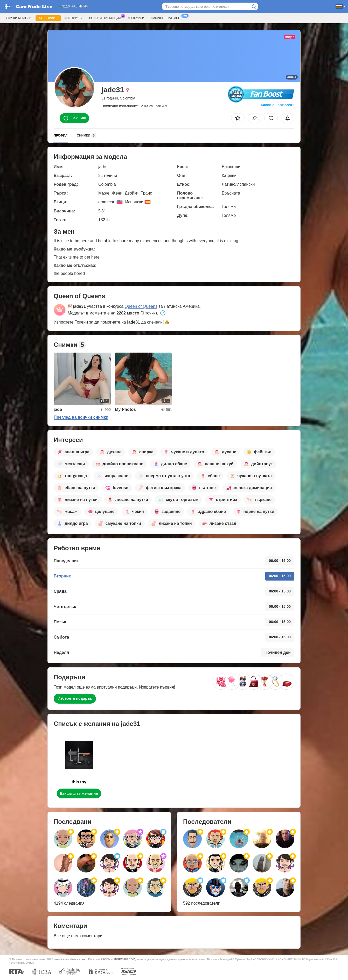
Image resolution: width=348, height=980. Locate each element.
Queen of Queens (141, 306)
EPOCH (105, 959)
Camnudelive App (167, 18)
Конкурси (136, 18)
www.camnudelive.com (69, 959)
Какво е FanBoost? (278, 105)
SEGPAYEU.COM (124, 959)
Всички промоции (106, 18)
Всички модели (18, 18)
